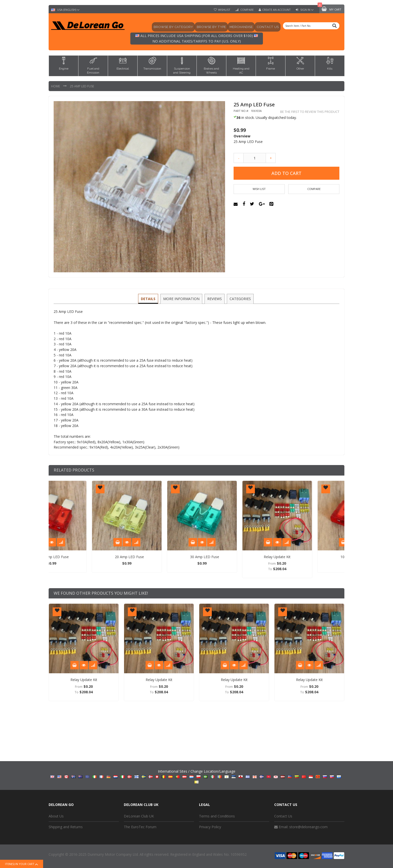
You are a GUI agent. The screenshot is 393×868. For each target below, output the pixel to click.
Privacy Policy (210, 827)
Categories (239, 298)
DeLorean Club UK (139, 816)
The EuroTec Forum (140, 827)
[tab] (149, 299)
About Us (56, 816)
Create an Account (276, 10)
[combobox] (311, 26)
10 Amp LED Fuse (86, 557)
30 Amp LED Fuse (237, 557)
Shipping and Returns (66, 827)
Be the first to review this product (310, 112)
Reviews (214, 298)
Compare (247, 10)
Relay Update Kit (309, 557)
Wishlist (224, 10)
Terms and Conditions (217, 816)
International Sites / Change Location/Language (197, 776)
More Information (182, 298)
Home (56, 86)
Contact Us (283, 816)
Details (149, 298)
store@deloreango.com (308, 827)
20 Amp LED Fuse (161, 557)
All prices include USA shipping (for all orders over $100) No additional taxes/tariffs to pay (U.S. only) (197, 38)
